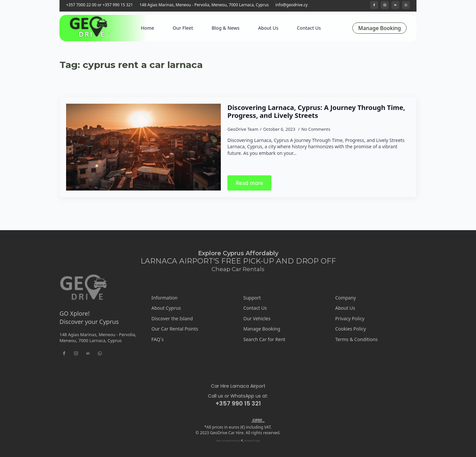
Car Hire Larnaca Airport (238, 386)
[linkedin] (395, 5)
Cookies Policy (351, 329)
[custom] (406, 5)
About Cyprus (166, 308)
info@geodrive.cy (292, 5)
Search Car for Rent (264, 339)
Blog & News (226, 28)
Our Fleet (183, 28)
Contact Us (309, 28)
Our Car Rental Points (175, 329)
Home (147, 28)
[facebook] (374, 5)
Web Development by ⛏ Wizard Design (238, 441)
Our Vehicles (257, 318)
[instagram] (385, 5)
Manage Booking (262, 329)
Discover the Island (172, 318)
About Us (268, 28)
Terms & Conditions (357, 339)
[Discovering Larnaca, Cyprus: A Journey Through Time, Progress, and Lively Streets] (143, 147)
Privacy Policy (350, 318)
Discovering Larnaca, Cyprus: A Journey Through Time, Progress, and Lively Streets (316, 112)
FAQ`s (158, 339)
